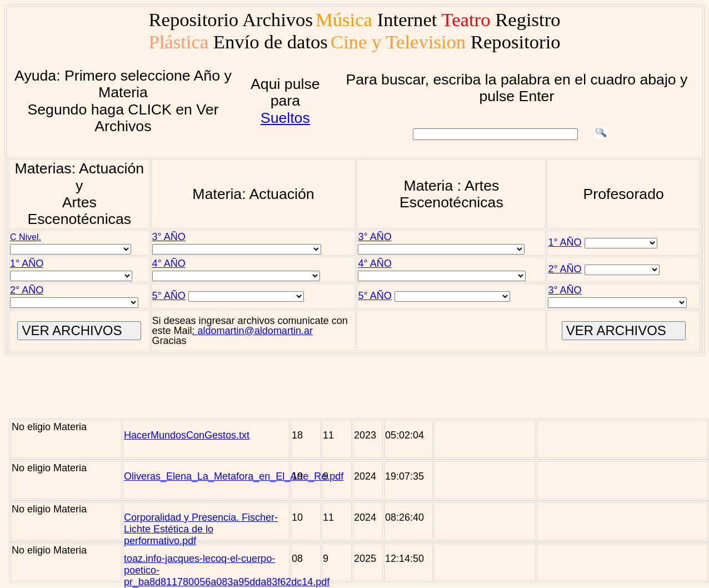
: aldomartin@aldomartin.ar (253, 331)
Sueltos (285, 118)
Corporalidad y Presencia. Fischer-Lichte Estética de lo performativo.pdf (201, 529)
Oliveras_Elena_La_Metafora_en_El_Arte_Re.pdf (234, 476)
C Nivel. (26, 237)
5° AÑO (169, 296)
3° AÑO (169, 237)
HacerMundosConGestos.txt (187, 435)
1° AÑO (565, 242)
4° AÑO (169, 263)
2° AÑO (565, 269)
